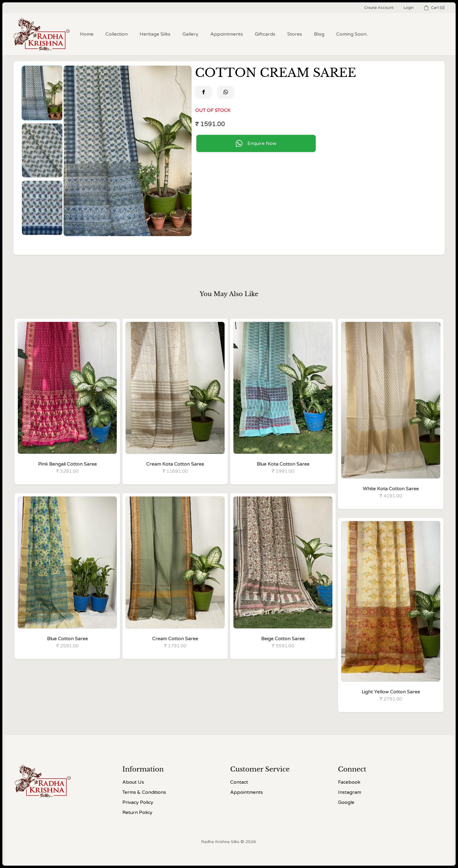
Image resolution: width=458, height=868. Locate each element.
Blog (319, 34)
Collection (117, 34)
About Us (133, 782)
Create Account (379, 8)
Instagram (350, 792)
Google (346, 802)
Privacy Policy (138, 802)
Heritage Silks (155, 34)
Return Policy (137, 812)
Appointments (227, 34)
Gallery (190, 34)
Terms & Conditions (144, 792)
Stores (295, 34)
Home (87, 34)
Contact (239, 782)
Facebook (349, 782)
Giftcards (265, 34)
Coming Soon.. (352, 34)
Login (409, 8)
